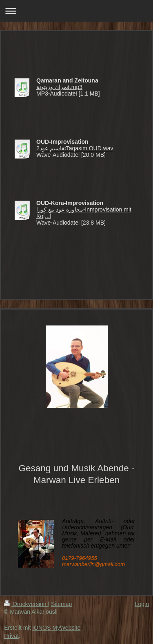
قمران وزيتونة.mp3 (59, 87)
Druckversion (26, 604)
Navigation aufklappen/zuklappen (76, 11)
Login (142, 604)
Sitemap (61, 604)
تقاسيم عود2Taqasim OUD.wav (75, 148)
